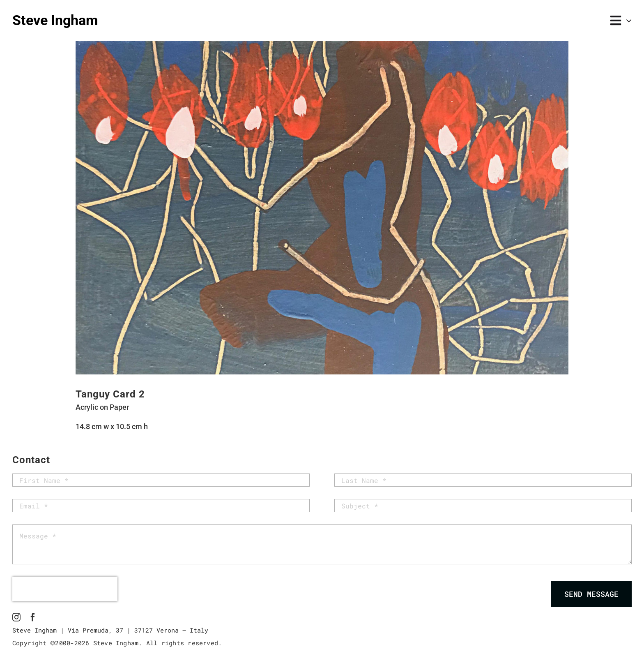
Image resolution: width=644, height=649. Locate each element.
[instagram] (16, 617)
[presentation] (65, 589)
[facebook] (33, 617)
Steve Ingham (55, 20)
